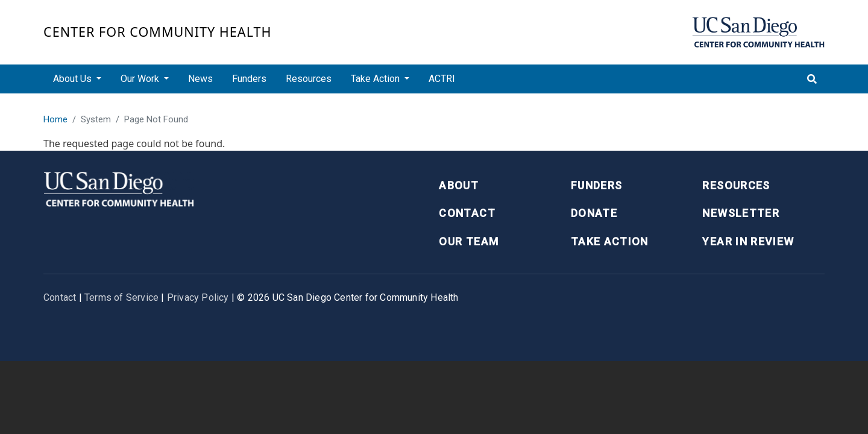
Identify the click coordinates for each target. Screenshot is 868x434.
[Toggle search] (812, 79)
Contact (467, 213)
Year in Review (748, 241)
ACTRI (442, 79)
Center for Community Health (158, 32)
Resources (309, 79)
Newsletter (741, 213)
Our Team (469, 241)
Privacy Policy (198, 297)
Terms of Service (121, 297)
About (459, 185)
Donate (594, 213)
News (200, 79)
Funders (249, 79)
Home (55, 119)
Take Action (610, 241)
